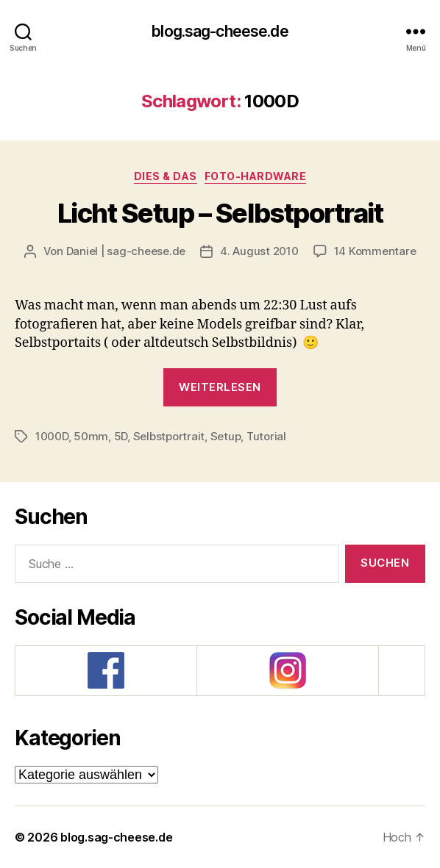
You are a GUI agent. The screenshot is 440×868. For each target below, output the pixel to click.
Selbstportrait (169, 436)
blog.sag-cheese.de (220, 31)
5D (121, 436)
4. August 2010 (259, 251)
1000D (52, 436)
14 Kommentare (375, 251)
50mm (91, 436)
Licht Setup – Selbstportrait (220, 213)
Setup (226, 436)
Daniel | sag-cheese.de (126, 251)
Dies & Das (166, 176)
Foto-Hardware (256, 176)
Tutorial (266, 436)
